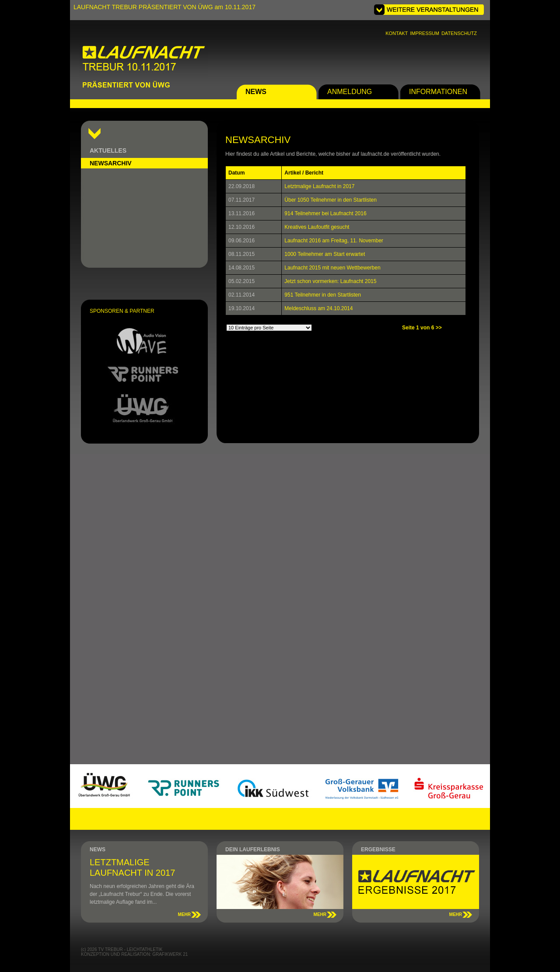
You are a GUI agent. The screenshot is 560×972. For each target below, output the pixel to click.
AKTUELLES (108, 150)
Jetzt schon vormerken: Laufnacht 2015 (330, 281)
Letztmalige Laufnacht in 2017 (319, 186)
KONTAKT (397, 33)
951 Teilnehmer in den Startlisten (323, 295)
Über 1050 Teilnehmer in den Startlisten (331, 200)
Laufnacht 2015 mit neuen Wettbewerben (332, 268)
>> (439, 328)
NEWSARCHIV (111, 163)
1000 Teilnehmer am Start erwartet (325, 254)
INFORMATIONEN (438, 92)
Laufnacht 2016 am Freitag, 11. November (334, 241)
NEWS (256, 92)
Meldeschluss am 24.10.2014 (318, 308)
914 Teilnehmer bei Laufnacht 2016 (325, 213)
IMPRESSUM (425, 33)
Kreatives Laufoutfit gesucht (317, 227)
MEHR (184, 914)
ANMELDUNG (350, 92)
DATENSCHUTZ (459, 33)
